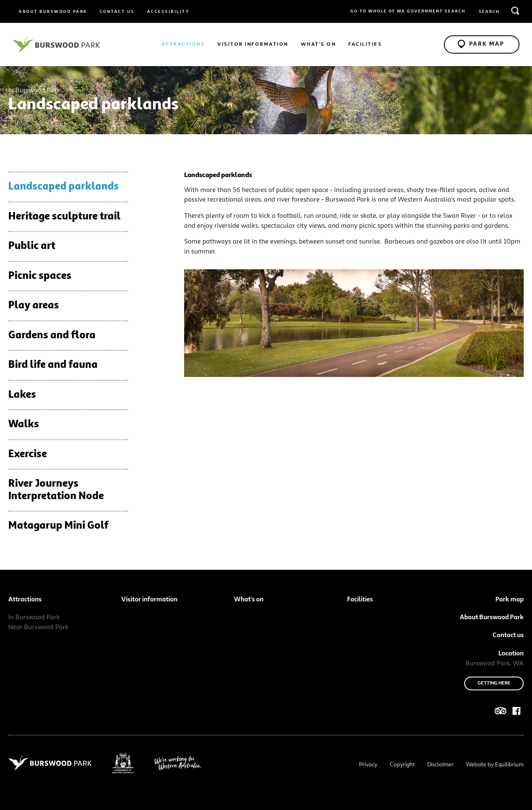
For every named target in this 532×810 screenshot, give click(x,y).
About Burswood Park (53, 12)
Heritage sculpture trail (64, 217)
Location (511, 654)
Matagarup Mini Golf (58, 526)
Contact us (117, 12)
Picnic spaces (40, 276)
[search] (515, 10)
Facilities (365, 44)
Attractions (183, 44)
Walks (24, 425)
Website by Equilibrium (495, 765)
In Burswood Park (34, 618)
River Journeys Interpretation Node (56, 490)
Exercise (28, 454)
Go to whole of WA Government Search (408, 11)
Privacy (368, 765)
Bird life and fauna (53, 365)
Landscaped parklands (64, 187)
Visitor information (253, 44)
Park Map (481, 44)
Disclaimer (440, 765)
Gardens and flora (52, 336)
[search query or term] (499, 12)
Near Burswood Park (38, 628)
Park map (510, 600)
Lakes (22, 395)
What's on (319, 44)
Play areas (34, 306)
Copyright (402, 765)
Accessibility (169, 12)
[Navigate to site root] (56, 44)
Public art (32, 246)
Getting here (494, 683)
